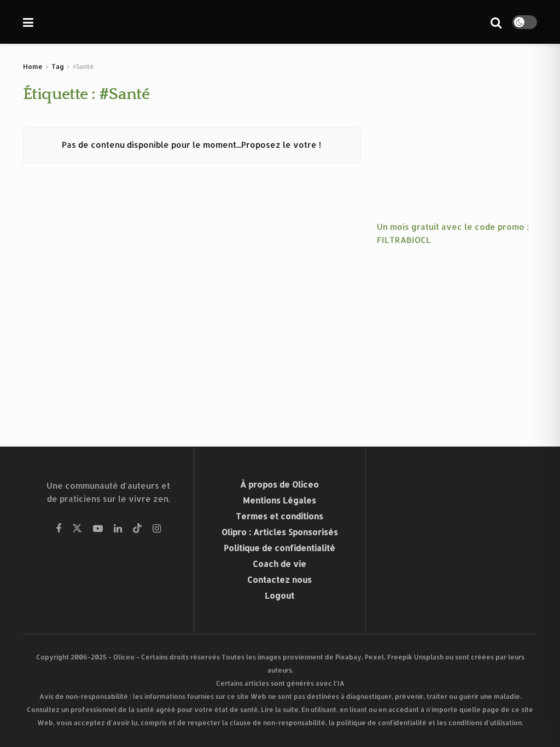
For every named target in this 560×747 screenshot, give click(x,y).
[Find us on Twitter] (77, 529)
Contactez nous (279, 580)
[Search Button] (496, 22)
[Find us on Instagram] (157, 529)
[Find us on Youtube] (98, 529)
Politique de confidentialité (279, 548)
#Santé (83, 66)
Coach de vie (279, 564)
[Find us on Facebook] (59, 529)
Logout (279, 596)
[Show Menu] (28, 22)
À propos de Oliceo (279, 485)
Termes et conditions (279, 516)
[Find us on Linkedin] (118, 529)
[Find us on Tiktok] (137, 529)
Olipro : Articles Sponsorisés (280, 532)
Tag (58, 66)
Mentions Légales (279, 500)
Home (33, 66)
